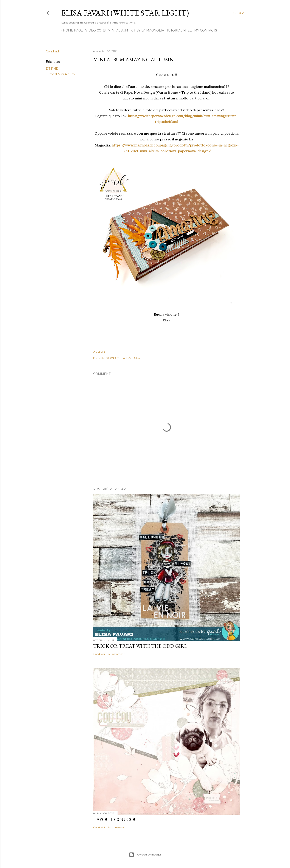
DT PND (52, 69)
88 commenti (117, 654)
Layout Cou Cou (115, 819)
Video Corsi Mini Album (105, 30)
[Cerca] (239, 13)
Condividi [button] (53, 51)
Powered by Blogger (145, 855)
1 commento (116, 827)
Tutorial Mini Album (60, 74)
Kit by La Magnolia (146, 30)
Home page (71, 30)
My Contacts (204, 30)
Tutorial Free (178, 30)
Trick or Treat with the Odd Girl (140, 646)
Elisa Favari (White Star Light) (125, 13)
